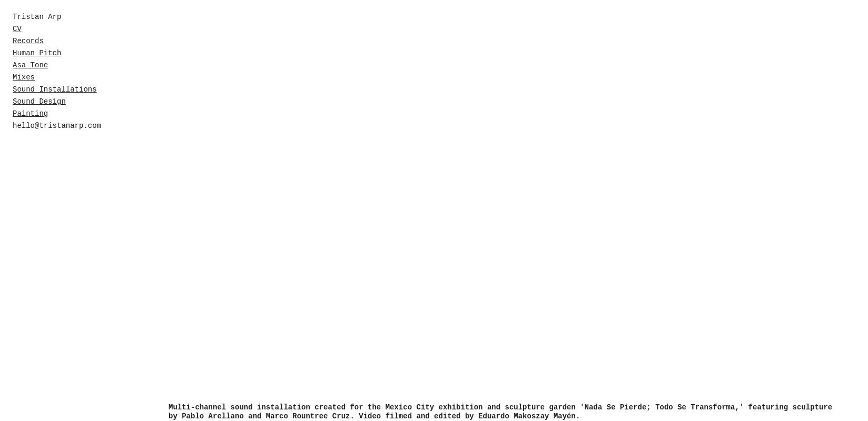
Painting (30, 114)
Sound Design (39, 102)
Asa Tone (30, 65)
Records (28, 41)
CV (17, 29)
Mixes (24, 77)
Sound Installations (55, 89)
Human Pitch (37, 53)
